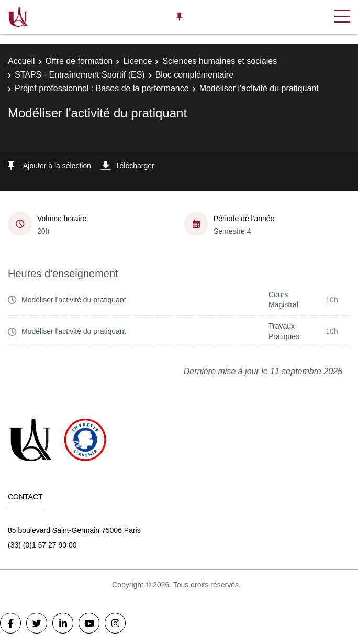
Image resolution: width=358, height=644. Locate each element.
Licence (137, 61)
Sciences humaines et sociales (220, 61)
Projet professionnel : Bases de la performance (102, 88)
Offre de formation (79, 61)
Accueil (21, 61)
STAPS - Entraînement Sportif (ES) (80, 75)
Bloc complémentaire (194, 75)
